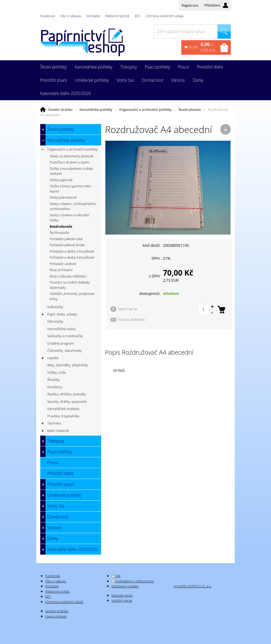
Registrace (190, 5)
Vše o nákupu (71, 16)
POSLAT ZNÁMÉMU (132, 319)
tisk (118, 576)
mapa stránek (56, 616)
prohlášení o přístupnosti (135, 581)
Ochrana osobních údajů (164, 16)
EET (137, 16)
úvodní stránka (57, 611)
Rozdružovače (190, 109)
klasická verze (122, 595)
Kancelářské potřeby (96, 109)
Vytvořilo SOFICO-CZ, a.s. (193, 586)
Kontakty (93, 16)
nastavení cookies (125, 586)
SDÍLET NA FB (128, 309)
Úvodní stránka (60, 109)
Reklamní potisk (117, 16)
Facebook (48, 16)
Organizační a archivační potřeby (145, 109)
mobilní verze (122, 600)
